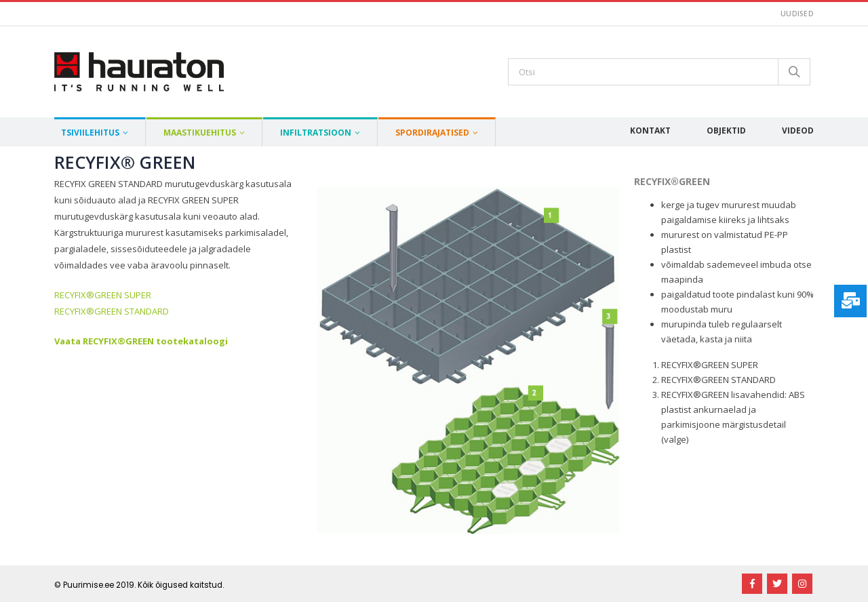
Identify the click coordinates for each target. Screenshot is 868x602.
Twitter (777, 584)
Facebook (752, 584)
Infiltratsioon (316, 133)
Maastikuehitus (200, 133)
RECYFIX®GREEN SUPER (103, 295)
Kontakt (650, 131)
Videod (798, 131)
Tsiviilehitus (90, 133)
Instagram (802, 584)
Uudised (797, 14)
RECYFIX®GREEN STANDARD (112, 311)
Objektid (726, 131)
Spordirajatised (432, 133)
